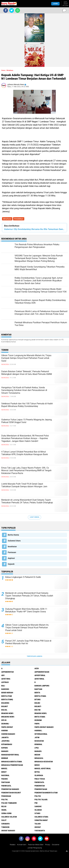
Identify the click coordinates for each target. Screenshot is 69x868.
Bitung (37, 699)
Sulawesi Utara (14, 541)
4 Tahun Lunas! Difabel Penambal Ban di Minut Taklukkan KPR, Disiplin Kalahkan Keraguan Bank (25, 453)
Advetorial (39, 679)
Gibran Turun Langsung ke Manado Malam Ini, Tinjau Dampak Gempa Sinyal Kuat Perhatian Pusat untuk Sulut (26, 358)
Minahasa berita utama (12, 762)
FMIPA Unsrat (7, 727)
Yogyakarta (40, 831)
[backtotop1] (67, 851)
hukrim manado (8, 734)
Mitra (37, 772)
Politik (38, 796)
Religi (4, 806)
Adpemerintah (8, 672)
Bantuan (38, 689)
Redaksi (13, 845)
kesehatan (12, 547)
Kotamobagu (7, 744)
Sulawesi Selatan (9, 817)
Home (3, 70)
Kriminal (38, 744)
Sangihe (38, 806)
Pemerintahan (41, 789)
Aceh (37, 668)
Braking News (7, 713)
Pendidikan (19, 219)
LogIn (55, 4)
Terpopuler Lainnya (34, 656)
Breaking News (8, 717)
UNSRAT (38, 827)
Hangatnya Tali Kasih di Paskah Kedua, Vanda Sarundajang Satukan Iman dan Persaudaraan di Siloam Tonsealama (24, 390)
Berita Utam (7, 696)
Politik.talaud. (41, 800)
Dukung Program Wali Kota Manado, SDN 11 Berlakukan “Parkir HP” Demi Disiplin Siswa (26, 610)
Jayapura (5, 741)
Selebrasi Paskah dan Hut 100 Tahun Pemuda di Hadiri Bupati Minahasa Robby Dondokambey (27, 405)
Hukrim (5, 731)
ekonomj (5, 724)
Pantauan (12, 552)
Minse (37, 765)
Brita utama (40, 717)
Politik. (5, 800)
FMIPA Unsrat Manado (44, 727)
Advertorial (40, 675)
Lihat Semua (34, 517)
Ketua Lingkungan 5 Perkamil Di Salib (23, 577)
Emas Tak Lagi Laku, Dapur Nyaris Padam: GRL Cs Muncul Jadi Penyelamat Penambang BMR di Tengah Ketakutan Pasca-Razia (26, 471)
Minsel (4, 768)
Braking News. (41, 713)
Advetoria (6, 679)
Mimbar (5, 758)
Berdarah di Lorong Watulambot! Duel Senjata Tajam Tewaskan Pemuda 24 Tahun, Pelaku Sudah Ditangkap (27, 501)
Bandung (5, 689)
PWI (36, 803)
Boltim (37, 710)
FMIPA (37, 724)
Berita (37, 693)
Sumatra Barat (41, 820)
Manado (5, 751)
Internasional (41, 734)
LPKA (37, 748)
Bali (3, 686)
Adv (3, 675)
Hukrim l (38, 731)
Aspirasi (11, 558)
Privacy (48, 845)
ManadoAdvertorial (10, 755)
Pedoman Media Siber (36, 845)
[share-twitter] (12, 10)
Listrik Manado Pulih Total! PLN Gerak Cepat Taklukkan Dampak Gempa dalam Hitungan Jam (24, 485)
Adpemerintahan (42, 672)
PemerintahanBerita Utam (46, 793)
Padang (5, 779)
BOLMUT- (38, 706)
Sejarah (11, 564)
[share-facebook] (6, 10)
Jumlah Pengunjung (35, 848)
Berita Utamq (7, 699)
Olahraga (39, 775)
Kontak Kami (22, 845)
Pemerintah (40, 786)
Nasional (5, 775)
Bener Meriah (7, 693)
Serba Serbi (6, 813)
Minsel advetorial (43, 768)
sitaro (37, 813)
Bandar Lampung (42, 686)
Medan (37, 755)
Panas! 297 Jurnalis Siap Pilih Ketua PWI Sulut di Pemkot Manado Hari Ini (28, 642)
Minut (4, 772)
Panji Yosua (40, 779)
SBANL (4, 810)
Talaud (38, 824)
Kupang (5, 748)
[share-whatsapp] (18, 10)
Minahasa (7, 219)
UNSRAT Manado (8, 831)
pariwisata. (6, 786)
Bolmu (37, 703)
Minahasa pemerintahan (12, 765)
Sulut (4, 820)
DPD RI (4, 720)
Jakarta (5, 737)
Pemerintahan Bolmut (11, 793)
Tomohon (5, 827)
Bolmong (5, 703)
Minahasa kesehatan (44, 762)
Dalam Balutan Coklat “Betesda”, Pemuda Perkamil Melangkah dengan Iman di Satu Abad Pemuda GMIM (27, 373)
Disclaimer (56, 845)
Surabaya (5, 824)
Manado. (38, 751)
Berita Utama (13, 535)
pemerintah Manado (10, 789)
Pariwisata (39, 782)
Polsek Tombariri (9, 803)
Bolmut (5, 706)
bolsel (4, 710)
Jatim (37, 737)
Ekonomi (38, 720)
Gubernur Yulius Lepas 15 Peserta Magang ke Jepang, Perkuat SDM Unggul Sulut (27, 421)
